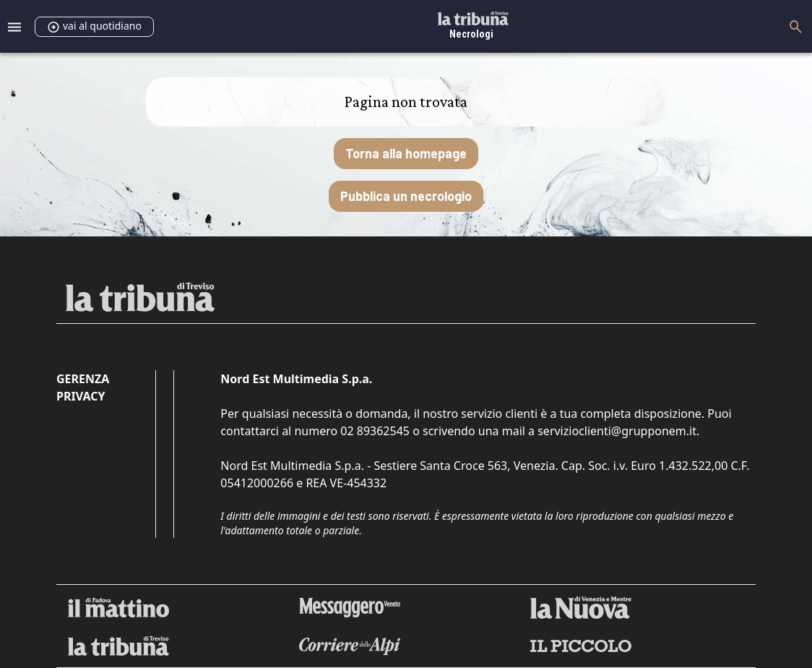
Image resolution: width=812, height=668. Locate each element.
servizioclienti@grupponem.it (617, 431)
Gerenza (83, 379)
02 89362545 (375, 431)
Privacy (81, 396)
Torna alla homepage (406, 153)
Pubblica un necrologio (406, 196)
